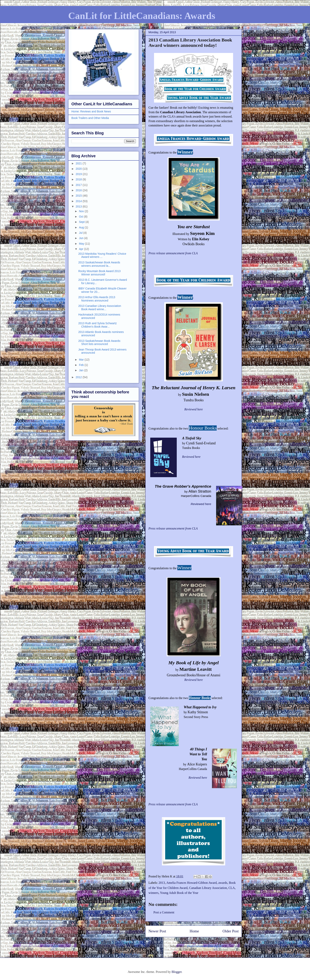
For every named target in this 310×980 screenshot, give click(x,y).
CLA (232, 888)
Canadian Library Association (208, 888)
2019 (79, 174)
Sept (82, 222)
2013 (162, 883)
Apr (81, 249)
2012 (79, 377)
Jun (81, 238)
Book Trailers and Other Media (90, 118)
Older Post (231, 931)
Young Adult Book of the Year (179, 893)
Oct (81, 217)
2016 (79, 190)
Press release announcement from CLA (173, 528)
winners (154, 893)
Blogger (177, 972)
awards (223, 883)
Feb (82, 365)
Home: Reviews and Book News (91, 111)
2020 (79, 169)
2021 (79, 163)
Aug (82, 227)
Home (194, 931)
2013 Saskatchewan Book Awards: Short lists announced (100, 343)
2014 (79, 201)
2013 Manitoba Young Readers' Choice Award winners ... (102, 255)
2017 (79, 185)
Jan (81, 370)
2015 (79, 196)
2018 (79, 179)
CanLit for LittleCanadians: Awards (142, 16)
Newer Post (157, 931)
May (82, 244)
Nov (82, 211)
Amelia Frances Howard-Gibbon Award (191, 883)
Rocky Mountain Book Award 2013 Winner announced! (99, 273)
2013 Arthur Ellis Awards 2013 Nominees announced (97, 299)
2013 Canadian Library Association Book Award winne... (100, 308)
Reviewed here (193, 409)
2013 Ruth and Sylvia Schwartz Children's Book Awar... (98, 325)
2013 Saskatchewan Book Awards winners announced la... (99, 264)
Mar (82, 360)
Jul (81, 233)
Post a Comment (164, 912)
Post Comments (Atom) (202, 946)
